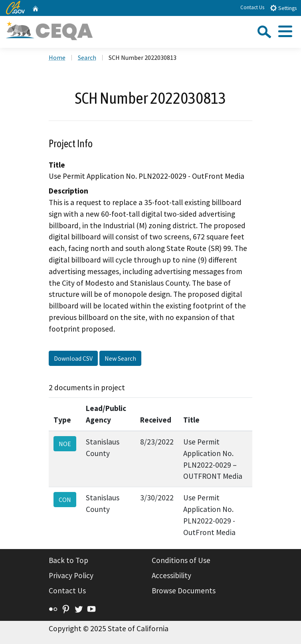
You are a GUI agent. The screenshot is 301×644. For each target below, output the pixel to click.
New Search (120, 358)
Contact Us (252, 7)
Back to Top (68, 560)
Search (87, 57)
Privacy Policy (71, 575)
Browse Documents (184, 591)
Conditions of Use (181, 560)
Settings (283, 8)
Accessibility (171, 575)
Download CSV (73, 358)
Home (57, 57)
